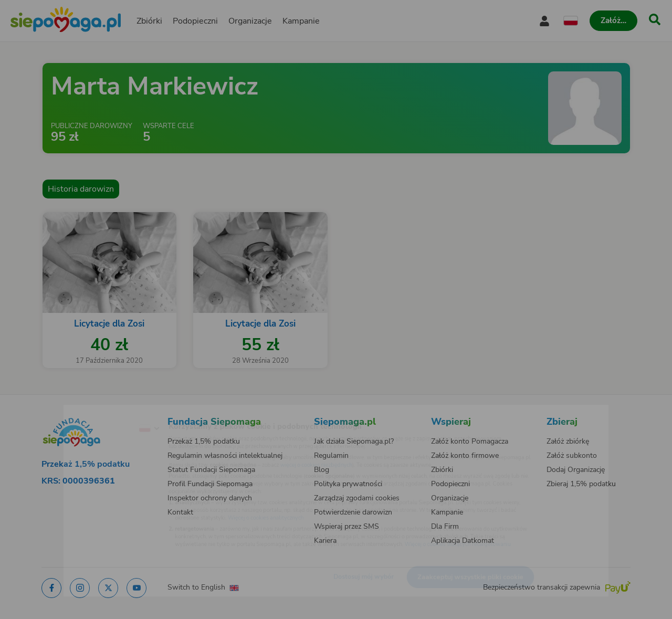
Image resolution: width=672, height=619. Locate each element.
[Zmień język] (106, 412)
